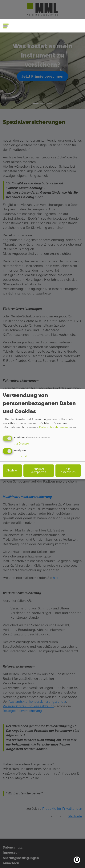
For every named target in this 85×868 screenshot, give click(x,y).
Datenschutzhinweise (53, 427)
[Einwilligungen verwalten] (77, 860)
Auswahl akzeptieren (39, 471)
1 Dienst (21, 456)
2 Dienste (22, 444)
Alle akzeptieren (68, 471)
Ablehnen (12, 471)
